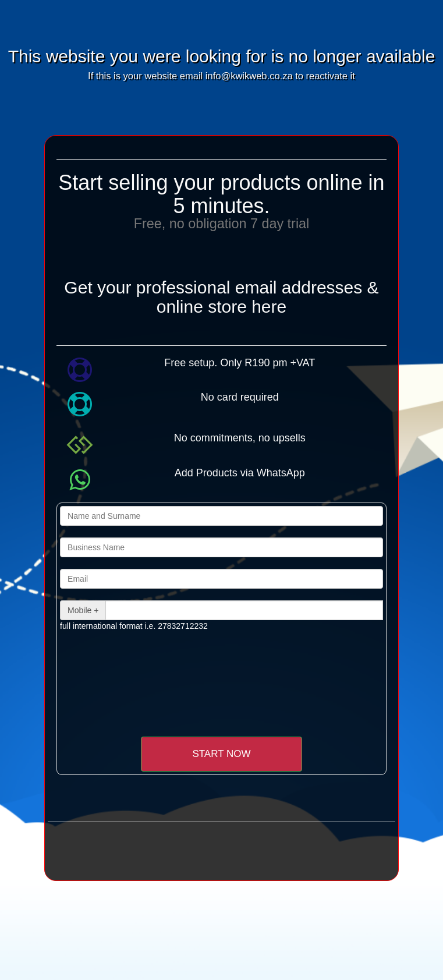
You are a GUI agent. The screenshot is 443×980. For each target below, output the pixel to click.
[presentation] (157, 666)
